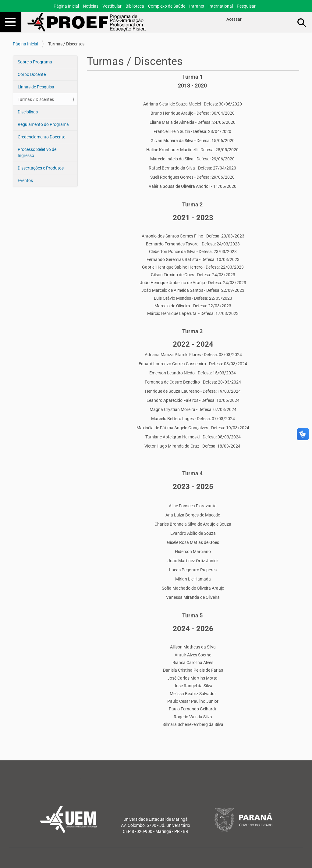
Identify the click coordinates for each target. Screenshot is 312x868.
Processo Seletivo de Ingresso (37, 152)
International (221, 6)
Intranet (197, 6)
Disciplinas (28, 112)
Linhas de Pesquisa (36, 87)
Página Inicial (66, 6)
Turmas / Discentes (36, 99)
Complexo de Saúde (167, 6)
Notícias (91, 6)
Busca (302, 22)
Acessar (234, 19)
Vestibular (112, 6)
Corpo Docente (32, 74)
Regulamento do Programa (43, 124)
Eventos (25, 180)
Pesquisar (246, 6)
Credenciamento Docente (41, 137)
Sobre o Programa (35, 62)
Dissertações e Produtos (41, 168)
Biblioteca (135, 6)
